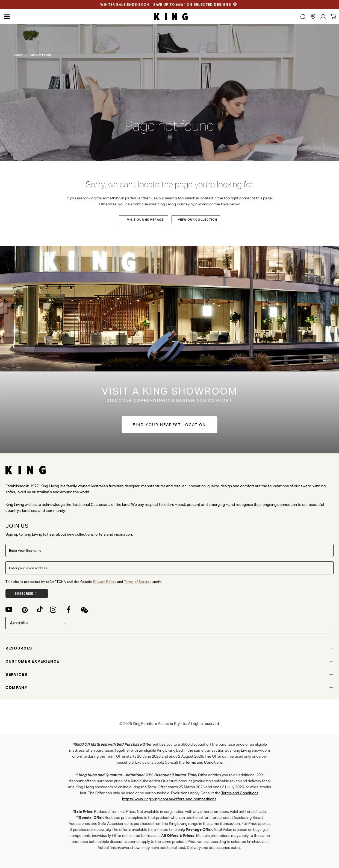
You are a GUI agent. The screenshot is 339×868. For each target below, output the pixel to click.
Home (18, 55)
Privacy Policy (105, 582)
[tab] (169, 648)
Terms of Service (138, 582)
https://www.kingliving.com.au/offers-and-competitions (169, 799)
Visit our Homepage (145, 220)
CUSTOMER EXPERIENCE (32, 661)
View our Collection (198, 220)
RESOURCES (19, 648)
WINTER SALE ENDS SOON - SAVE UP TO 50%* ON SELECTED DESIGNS (166, 5)
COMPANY (17, 687)
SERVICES (16, 674)
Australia (38, 623)
